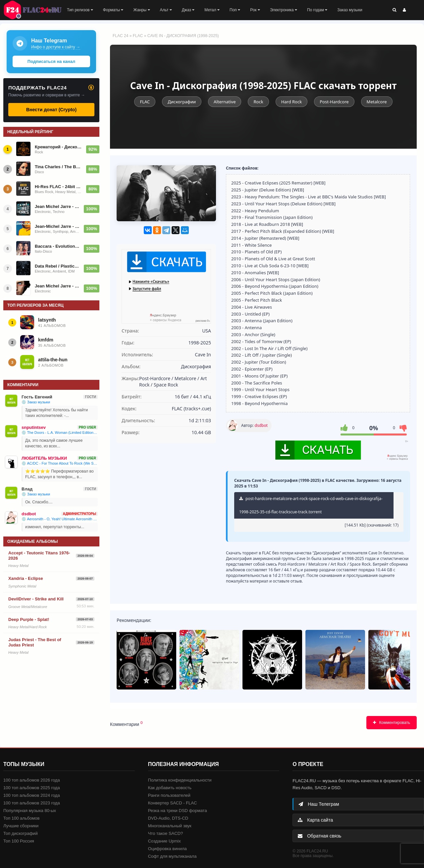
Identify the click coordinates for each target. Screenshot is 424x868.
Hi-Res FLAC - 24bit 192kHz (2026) (58, 187)
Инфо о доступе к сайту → (56, 47)
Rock (258, 102)
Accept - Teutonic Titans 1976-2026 (39, 556)
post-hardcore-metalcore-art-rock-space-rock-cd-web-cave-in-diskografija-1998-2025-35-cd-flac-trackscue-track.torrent (311, 505)
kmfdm (46, 340)
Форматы (113, 10)
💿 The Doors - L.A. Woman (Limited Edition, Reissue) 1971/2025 (60, 433)
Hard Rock (292, 102)
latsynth (47, 320)
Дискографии (182, 102)
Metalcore (377, 102)
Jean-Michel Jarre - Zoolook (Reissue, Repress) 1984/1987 (57, 226)
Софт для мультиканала (172, 856)
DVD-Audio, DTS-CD (168, 818)
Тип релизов (80, 10)
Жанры (141, 10)
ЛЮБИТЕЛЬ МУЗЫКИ (44, 458)
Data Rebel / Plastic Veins (57, 266)
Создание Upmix (164, 841)
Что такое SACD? (166, 833)
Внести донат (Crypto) (51, 110)
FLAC (138, 36)
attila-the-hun (53, 360)
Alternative (225, 102)
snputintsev (34, 427)
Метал (212, 10)
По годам (317, 10)
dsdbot (261, 425)
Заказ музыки (350, 10)
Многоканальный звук (170, 826)
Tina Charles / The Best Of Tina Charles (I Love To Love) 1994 (58, 167)
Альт (166, 10)
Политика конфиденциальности (180, 780)
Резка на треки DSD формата (178, 811)
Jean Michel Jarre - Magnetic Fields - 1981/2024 (57, 286)
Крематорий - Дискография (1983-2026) (58, 147)
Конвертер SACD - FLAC (173, 803)
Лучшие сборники (21, 826)
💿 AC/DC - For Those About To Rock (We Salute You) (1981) (60, 463)
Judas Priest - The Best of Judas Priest (35, 642)
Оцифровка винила (167, 849)
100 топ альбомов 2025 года (32, 788)
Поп (235, 10)
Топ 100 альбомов (21, 818)
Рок (255, 10)
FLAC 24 (36, 10)
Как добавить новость (170, 788)
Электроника (284, 10)
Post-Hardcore (334, 102)
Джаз (188, 10)
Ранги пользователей (169, 795)
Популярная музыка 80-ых (30, 811)
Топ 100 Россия (19, 841)
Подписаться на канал (51, 61)
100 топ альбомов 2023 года (32, 803)
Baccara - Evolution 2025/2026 (57, 246)
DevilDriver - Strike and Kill (36, 599)
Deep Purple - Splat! (29, 619)
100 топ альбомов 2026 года (32, 780)
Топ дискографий (21, 833)
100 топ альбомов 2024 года (32, 795)
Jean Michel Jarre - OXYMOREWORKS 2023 (57, 206)
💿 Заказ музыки (36, 402)
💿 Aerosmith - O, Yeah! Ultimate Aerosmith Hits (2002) (60, 519)
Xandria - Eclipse (26, 578)
